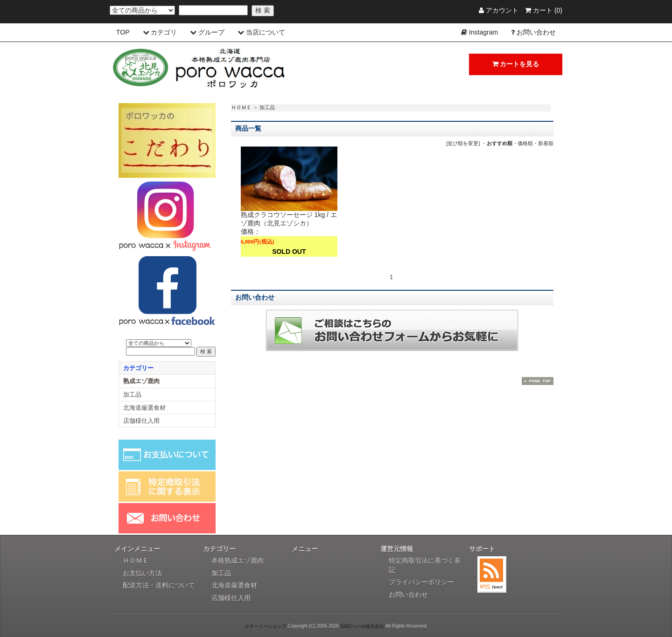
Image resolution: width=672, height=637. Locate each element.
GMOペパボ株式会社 (362, 626)
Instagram (483, 32)
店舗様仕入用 (141, 421)
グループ (211, 32)
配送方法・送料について (159, 585)
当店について (266, 32)
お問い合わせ (536, 32)
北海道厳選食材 (144, 408)
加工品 (267, 107)
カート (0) (544, 10)
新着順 (546, 143)
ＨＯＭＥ (241, 107)
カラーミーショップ (266, 626)
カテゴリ (164, 32)
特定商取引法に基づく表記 (425, 565)
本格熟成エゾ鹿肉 (238, 560)
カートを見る (516, 64)
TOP (123, 32)
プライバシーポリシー (421, 582)
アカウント (499, 10)
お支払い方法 (142, 573)
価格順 (525, 143)
